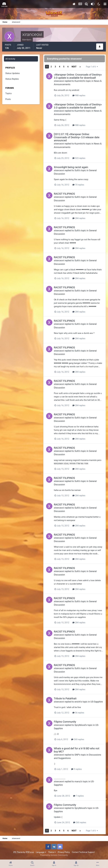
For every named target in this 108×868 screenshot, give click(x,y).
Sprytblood (80, 725)
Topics (8, 93)
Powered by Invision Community (54, 855)
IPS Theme (18, 852)
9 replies (76, 769)
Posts (8, 99)
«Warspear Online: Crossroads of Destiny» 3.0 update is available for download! (78, 76)
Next (74, 67)
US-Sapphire (97, 702)
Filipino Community (65, 722)
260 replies (78, 739)
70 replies (78, 185)
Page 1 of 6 (92, 67)
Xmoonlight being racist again (71, 167)
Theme (52, 852)
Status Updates (13, 73)
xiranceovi (59, 81)
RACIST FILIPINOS (64, 194)
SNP (77, 755)
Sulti (77, 170)
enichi (78, 702)
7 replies (78, 796)
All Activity (10, 59)
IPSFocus (30, 852)
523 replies (79, 158)
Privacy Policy (64, 852)
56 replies (78, 713)
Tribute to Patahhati (65, 698)
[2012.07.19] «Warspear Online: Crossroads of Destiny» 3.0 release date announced (77, 137)
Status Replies (12, 79)
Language (41, 852)
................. (60, 778)
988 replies (79, 95)
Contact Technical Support (83, 852)
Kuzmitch (79, 81)
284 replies (79, 218)
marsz (78, 781)
